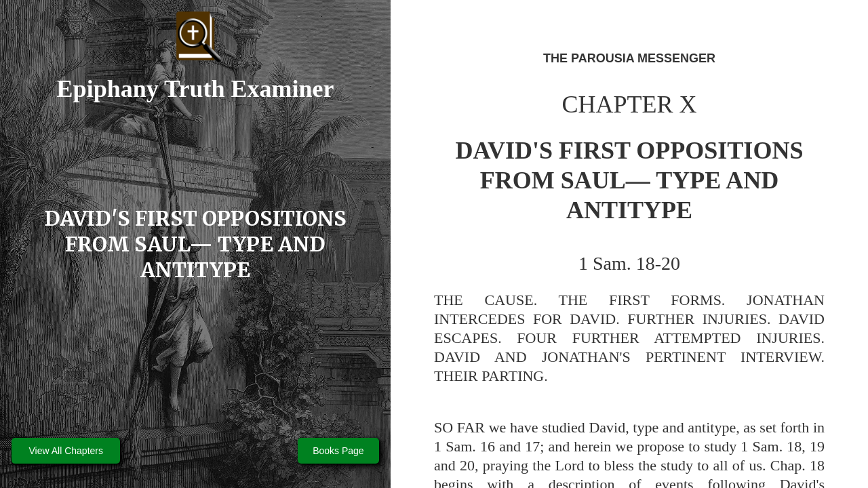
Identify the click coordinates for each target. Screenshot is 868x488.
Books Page (338, 451)
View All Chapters (66, 451)
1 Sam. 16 (465, 446)
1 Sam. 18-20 (629, 263)
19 (817, 446)
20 (467, 465)
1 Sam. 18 (771, 446)
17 (532, 446)
